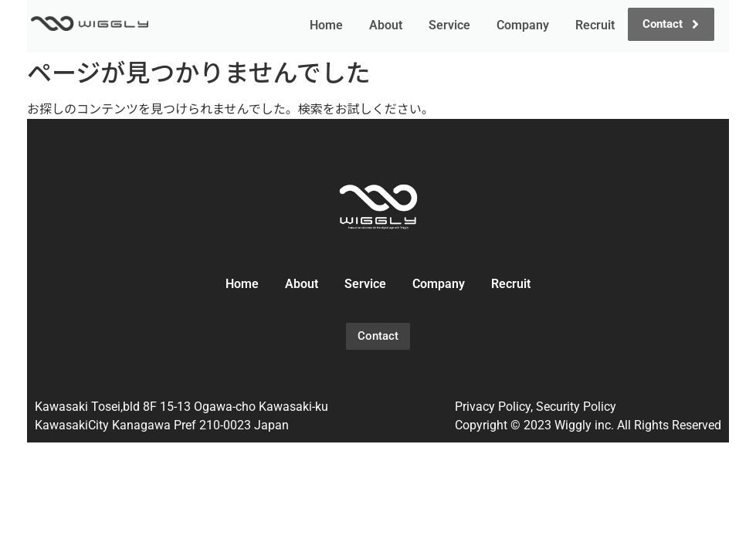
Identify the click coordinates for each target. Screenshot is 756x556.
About (386, 25)
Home (326, 25)
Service (449, 25)
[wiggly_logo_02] (378, 206)
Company (523, 25)
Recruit (595, 25)
